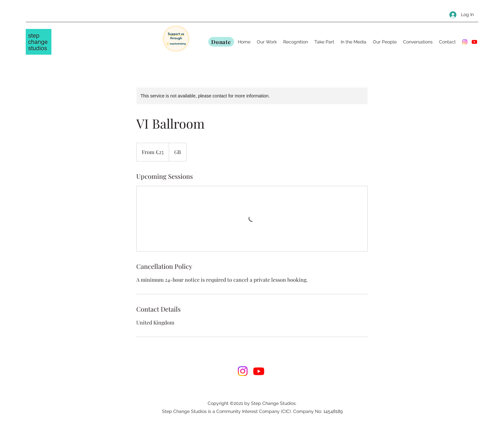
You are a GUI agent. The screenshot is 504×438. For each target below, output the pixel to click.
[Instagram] (465, 42)
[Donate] (221, 42)
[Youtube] (474, 42)
